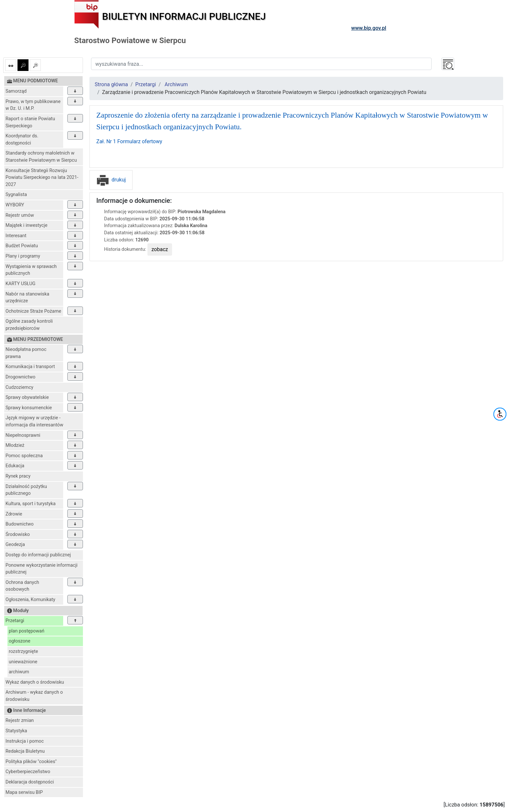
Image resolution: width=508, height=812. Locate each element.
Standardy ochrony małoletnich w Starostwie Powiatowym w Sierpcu (41, 157)
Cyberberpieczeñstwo (28, 772)
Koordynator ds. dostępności (22, 139)
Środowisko (18, 534)
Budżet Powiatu (22, 246)
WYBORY (15, 205)
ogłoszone (20, 641)
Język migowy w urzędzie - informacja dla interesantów (34, 421)
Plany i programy (23, 256)
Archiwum (176, 84)
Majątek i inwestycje (26, 225)
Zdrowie (14, 514)
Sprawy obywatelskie (27, 397)
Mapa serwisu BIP (24, 792)
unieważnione (23, 662)
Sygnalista (16, 195)
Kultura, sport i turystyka (31, 504)
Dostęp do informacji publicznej (38, 555)
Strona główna (111, 84)
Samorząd (16, 91)
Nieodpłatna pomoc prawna (26, 353)
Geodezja (15, 545)
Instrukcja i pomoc (25, 741)
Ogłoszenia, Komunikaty (30, 600)
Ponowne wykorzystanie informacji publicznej (41, 569)
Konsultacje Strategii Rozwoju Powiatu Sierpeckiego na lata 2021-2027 (42, 178)
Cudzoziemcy (19, 387)
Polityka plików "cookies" (31, 762)
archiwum (19, 672)
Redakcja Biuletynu (25, 751)
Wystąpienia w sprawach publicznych (31, 270)
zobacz (160, 249)
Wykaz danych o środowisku (35, 682)
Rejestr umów (20, 215)
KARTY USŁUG (20, 284)
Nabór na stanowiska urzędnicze (27, 298)
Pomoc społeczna (24, 456)
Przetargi (15, 621)
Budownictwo (20, 524)
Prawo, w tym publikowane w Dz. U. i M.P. (33, 105)
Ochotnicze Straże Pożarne (33, 311)
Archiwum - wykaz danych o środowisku (34, 696)
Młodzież (15, 445)
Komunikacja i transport (30, 367)
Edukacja (15, 466)
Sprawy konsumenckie (29, 408)
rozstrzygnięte (23, 651)
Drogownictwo (20, 377)
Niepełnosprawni (23, 435)
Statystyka (16, 731)
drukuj (111, 180)
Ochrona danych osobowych (22, 586)
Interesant (16, 236)
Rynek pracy (18, 476)
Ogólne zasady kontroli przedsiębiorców (29, 325)
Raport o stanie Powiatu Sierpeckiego (30, 122)
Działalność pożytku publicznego (26, 490)
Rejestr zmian (20, 720)
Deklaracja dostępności (30, 782)
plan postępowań (27, 631)
